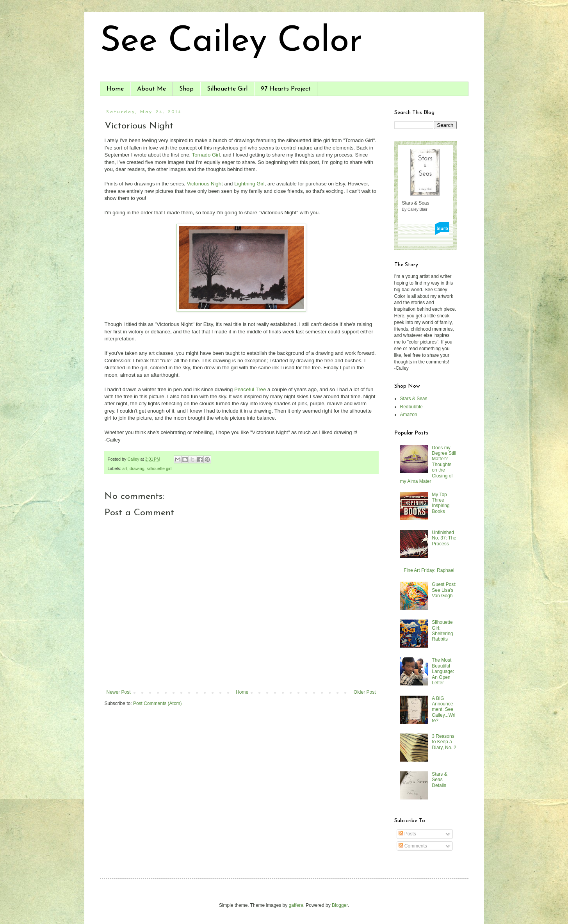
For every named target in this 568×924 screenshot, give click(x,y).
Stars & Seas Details (439, 780)
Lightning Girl (249, 184)
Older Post (365, 692)
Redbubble (411, 407)
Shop (186, 89)
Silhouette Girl (227, 89)
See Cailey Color (231, 42)
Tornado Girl (206, 155)
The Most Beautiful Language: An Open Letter (443, 671)
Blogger (340, 905)
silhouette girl (159, 468)
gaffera (296, 905)
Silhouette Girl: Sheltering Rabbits (442, 631)
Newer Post (119, 692)
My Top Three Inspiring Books (441, 503)
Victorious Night (205, 184)
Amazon (409, 415)
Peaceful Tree (250, 389)
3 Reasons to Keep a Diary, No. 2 (444, 742)
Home (115, 89)
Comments (413, 846)
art (125, 468)
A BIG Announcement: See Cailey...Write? (443, 710)
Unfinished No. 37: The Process (444, 538)
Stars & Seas (414, 399)
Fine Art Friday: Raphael (429, 570)
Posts (407, 834)
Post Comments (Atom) (158, 703)
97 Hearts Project (286, 89)
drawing (137, 468)
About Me (151, 89)
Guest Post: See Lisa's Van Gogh (444, 590)
